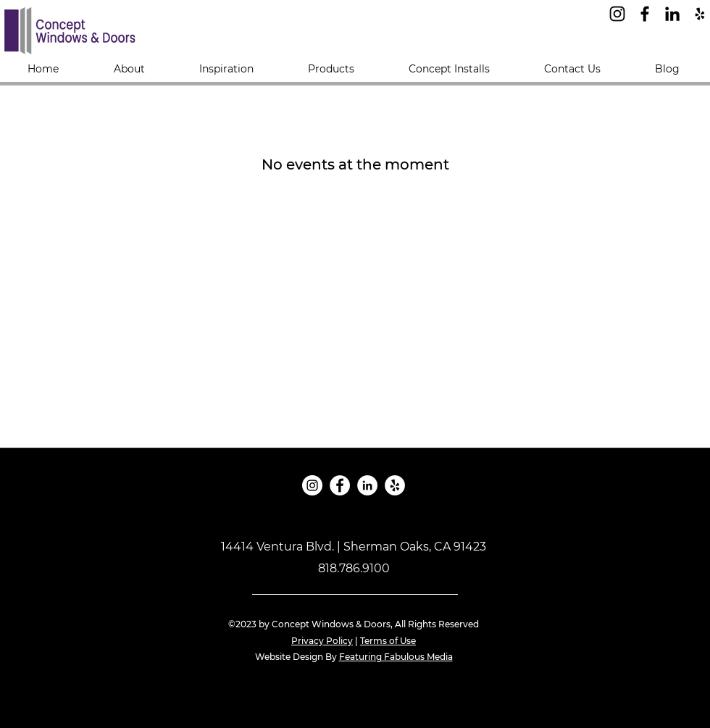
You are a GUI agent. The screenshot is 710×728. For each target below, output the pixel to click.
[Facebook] (645, 14)
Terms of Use (388, 641)
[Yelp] (700, 14)
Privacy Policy (322, 641)
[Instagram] (617, 14)
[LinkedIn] (672, 14)
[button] (331, 69)
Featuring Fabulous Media (396, 657)
